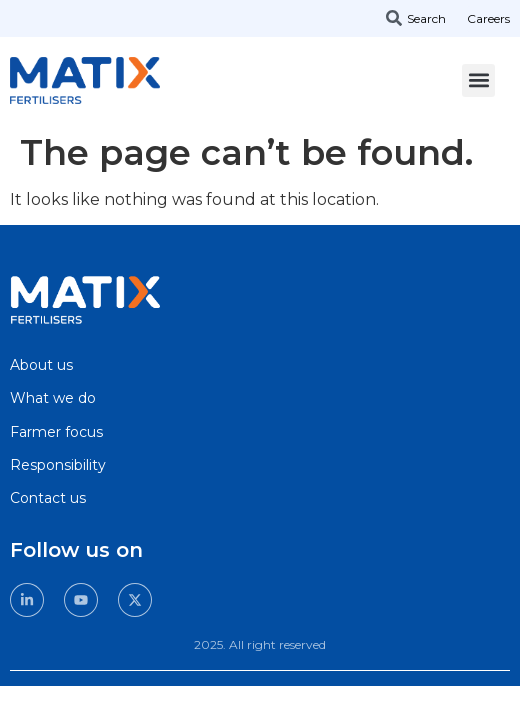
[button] (478, 80)
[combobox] (424, 18)
